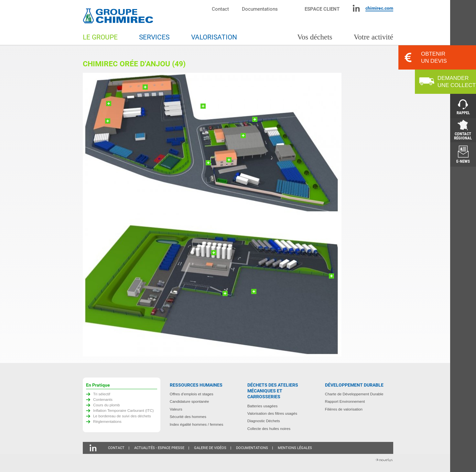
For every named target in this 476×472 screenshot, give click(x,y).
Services (154, 37)
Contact (220, 9)
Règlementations (107, 421)
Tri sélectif (102, 394)
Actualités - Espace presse (159, 448)
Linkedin (356, 8)
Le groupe (100, 37)
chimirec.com (379, 8)
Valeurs (176, 409)
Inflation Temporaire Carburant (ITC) (124, 410)
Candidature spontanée (189, 401)
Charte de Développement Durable (354, 394)
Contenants (103, 399)
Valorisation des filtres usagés (272, 413)
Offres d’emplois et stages (192, 394)
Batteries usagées (263, 406)
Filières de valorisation (344, 409)
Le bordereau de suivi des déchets (122, 416)
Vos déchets (315, 37)
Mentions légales (295, 448)
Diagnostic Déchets (264, 421)
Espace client (322, 9)
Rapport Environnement (345, 401)
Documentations (260, 9)
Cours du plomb (107, 405)
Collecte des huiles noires (269, 428)
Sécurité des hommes (188, 417)
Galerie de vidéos (210, 448)
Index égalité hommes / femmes (197, 424)
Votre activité (373, 37)
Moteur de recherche (294, 8)
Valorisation (214, 37)
